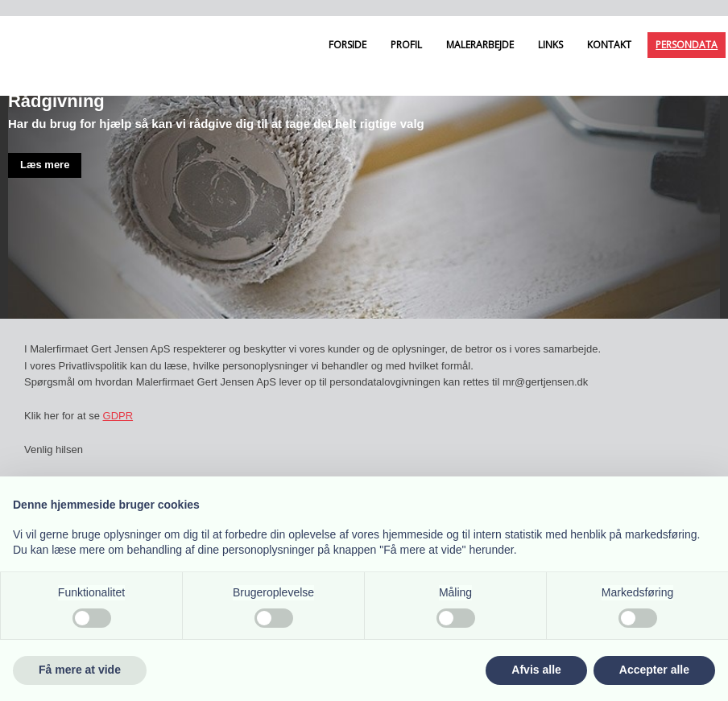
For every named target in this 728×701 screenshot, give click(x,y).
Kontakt (609, 45)
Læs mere (45, 165)
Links (550, 45)
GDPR (118, 416)
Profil (406, 45)
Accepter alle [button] (654, 670)
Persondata (687, 45)
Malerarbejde (480, 45)
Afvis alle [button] (536, 670)
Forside (347, 45)
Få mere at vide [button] (80, 670)
